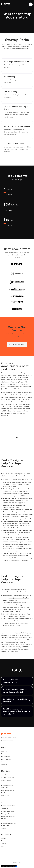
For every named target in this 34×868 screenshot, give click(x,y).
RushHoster (5, 793)
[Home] (6, 4)
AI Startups (5, 821)
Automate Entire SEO (8, 778)
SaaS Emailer (5, 796)
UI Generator (5, 783)
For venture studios (7, 762)
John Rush (10, 741)
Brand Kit (4, 765)
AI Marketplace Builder (8, 811)
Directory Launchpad (8, 790)
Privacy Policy (17, 862)
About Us (4, 751)
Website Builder (6, 780)
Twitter (3, 844)
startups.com (6, 382)
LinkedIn (4, 841)
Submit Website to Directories (7, 786)
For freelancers (6, 759)
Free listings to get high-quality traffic (9, 824)
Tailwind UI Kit (5, 808)
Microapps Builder (7, 814)
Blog (3, 846)
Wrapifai (4, 828)
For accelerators (6, 754)
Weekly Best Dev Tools (8, 806)
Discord (4, 838)
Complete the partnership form (14, 603)
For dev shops (6, 757)
